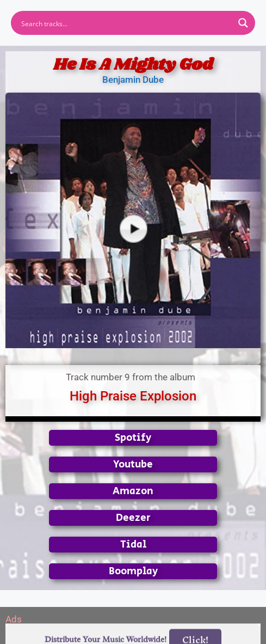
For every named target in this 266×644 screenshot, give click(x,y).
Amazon (133, 491)
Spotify (133, 438)
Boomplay (133, 571)
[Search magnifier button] (243, 23)
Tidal (133, 545)
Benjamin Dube (133, 80)
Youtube (133, 464)
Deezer (133, 518)
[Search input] (126, 23)
